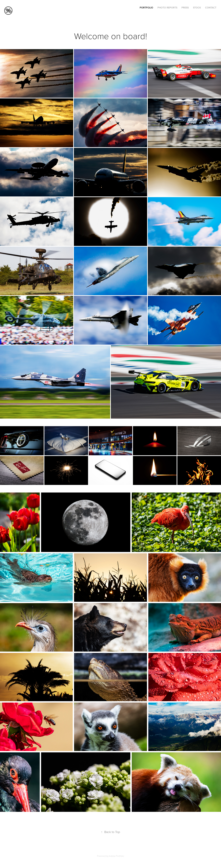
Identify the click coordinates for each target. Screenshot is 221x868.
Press (185, 8)
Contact (211, 8)
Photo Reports (167, 8)
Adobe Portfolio (116, 856)
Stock (197, 8)
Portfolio (146, 8)
